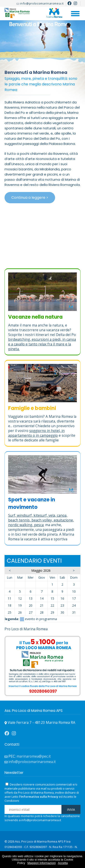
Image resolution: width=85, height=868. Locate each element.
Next (78, 50)
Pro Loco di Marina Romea (26, 629)
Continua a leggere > (30, 198)
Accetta (63, 863)
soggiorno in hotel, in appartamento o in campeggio (36, 433)
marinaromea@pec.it (34, 756)
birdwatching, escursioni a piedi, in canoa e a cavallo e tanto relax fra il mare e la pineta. (42, 344)
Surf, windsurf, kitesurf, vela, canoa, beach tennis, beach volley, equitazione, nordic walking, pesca (41, 520)
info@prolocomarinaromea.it (42, 3)
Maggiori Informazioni (41, 863)
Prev (7, 50)
